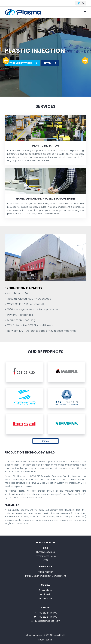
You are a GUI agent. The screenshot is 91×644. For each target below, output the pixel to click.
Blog (45, 548)
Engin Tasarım (45, 640)
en (81, 3)
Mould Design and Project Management (45, 576)
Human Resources (46, 552)
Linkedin (45, 594)
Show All (46, 441)
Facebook (45, 590)
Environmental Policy (45, 556)
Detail (50, 63)
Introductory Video (22, 63)
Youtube (46, 598)
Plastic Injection (45, 572)
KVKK (45, 560)
